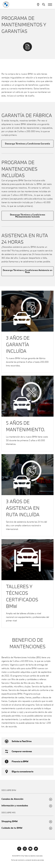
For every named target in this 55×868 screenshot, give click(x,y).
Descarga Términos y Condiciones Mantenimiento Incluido (28, 216)
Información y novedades (15, 806)
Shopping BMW (10, 821)
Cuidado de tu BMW (12, 828)
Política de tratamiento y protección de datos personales (28, 860)
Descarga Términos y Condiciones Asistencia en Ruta (28, 271)
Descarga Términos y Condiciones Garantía (27, 144)
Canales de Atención (12, 799)
